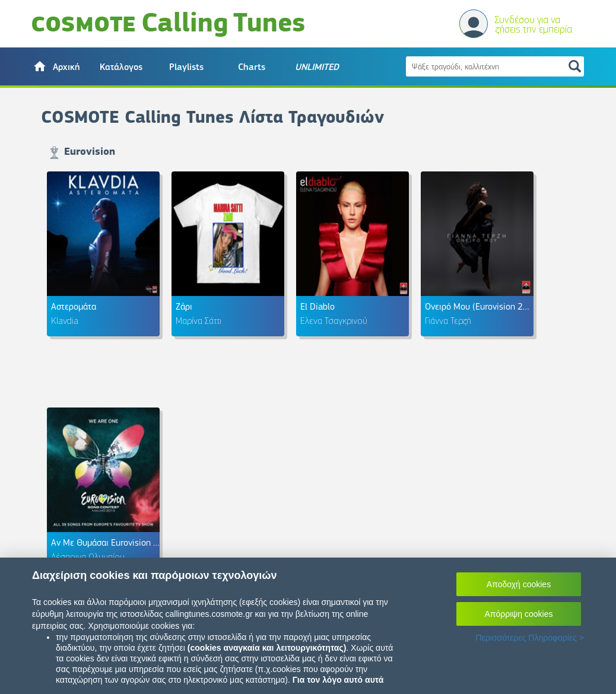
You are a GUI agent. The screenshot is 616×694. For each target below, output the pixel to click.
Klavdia (65, 320)
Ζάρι (184, 306)
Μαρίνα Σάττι (199, 320)
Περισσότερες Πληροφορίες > (530, 638)
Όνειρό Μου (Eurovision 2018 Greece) (498, 306)
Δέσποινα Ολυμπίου (88, 556)
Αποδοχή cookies (519, 584)
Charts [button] (252, 67)
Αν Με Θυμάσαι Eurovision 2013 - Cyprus (130, 542)
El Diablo (317, 306)
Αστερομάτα (74, 306)
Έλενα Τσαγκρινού (334, 320)
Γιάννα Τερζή (448, 320)
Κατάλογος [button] (121, 67)
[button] (56, 66)
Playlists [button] (186, 67)
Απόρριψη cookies (519, 614)
